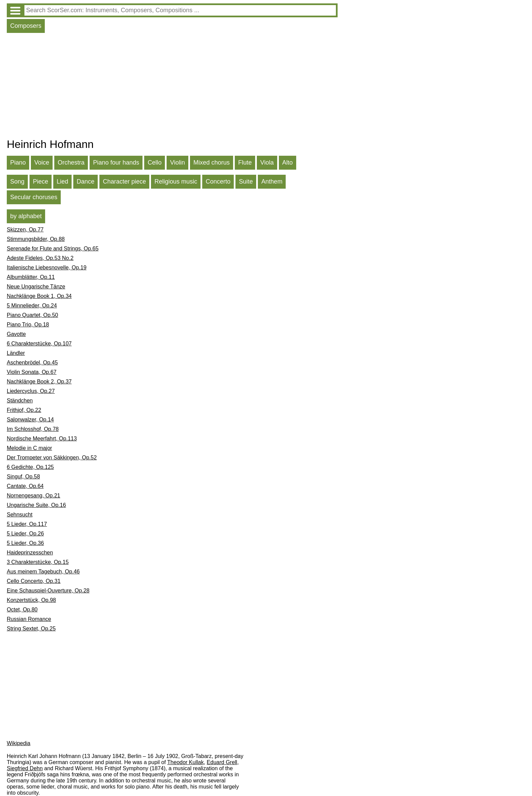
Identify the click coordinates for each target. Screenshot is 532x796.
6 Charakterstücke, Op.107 (39, 344)
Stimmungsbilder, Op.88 (36, 239)
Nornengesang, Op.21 (33, 496)
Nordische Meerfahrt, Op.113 (42, 439)
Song (17, 182)
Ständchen (20, 401)
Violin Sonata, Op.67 (32, 372)
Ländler (16, 353)
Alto (288, 163)
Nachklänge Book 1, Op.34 (39, 296)
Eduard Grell (222, 762)
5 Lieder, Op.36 (25, 543)
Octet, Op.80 (22, 610)
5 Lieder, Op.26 (25, 534)
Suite (246, 182)
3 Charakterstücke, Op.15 (38, 562)
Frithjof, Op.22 (24, 410)
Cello (155, 163)
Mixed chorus (212, 163)
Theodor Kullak (186, 762)
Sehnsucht (20, 515)
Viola (267, 163)
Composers (26, 26)
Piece (41, 182)
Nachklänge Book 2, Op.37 (39, 382)
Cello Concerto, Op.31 (34, 581)
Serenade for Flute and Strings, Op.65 (53, 249)
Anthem (272, 182)
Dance (85, 182)
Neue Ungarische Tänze (36, 287)
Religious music (176, 182)
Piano (18, 163)
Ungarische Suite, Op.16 (36, 505)
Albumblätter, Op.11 (31, 277)
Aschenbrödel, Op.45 (32, 363)
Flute (245, 163)
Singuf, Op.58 (23, 477)
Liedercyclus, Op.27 (31, 391)
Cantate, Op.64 (25, 486)
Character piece (124, 182)
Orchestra (71, 163)
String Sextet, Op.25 (31, 629)
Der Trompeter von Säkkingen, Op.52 (52, 458)
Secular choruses (34, 197)
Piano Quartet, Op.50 (32, 315)
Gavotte (16, 334)
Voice (42, 163)
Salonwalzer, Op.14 (30, 420)
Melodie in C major (29, 448)
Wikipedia (18, 743)
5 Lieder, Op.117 (27, 524)
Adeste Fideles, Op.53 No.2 (40, 258)
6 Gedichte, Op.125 (30, 467)
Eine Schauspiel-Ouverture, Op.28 (48, 591)
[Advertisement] (172, 87)
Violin (177, 163)
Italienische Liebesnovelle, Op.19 (47, 268)
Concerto (218, 182)
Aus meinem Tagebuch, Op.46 (43, 572)
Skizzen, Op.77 (25, 230)
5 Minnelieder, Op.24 (32, 306)
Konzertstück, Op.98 (31, 600)
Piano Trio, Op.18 (28, 325)
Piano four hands (116, 163)
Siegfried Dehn (25, 768)
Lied (62, 182)
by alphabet (26, 216)
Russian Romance (29, 619)
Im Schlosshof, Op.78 (33, 429)
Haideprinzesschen (30, 553)
